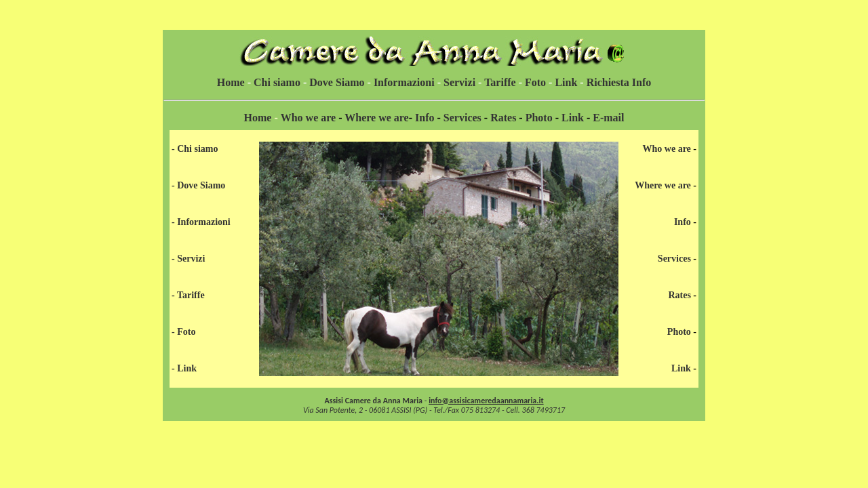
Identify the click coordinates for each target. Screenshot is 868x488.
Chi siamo (276, 82)
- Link (184, 368)
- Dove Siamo (198, 185)
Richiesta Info (619, 82)
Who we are (308, 118)
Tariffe (500, 82)
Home (231, 82)
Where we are (376, 118)
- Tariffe (188, 295)
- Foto (183, 332)
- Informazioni (201, 222)
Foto (535, 82)
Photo (539, 118)
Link (566, 82)
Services (462, 118)
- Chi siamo (195, 149)
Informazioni (404, 82)
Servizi (459, 82)
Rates (503, 118)
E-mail (608, 118)
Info (425, 118)
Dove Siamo (337, 82)
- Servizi (188, 259)
